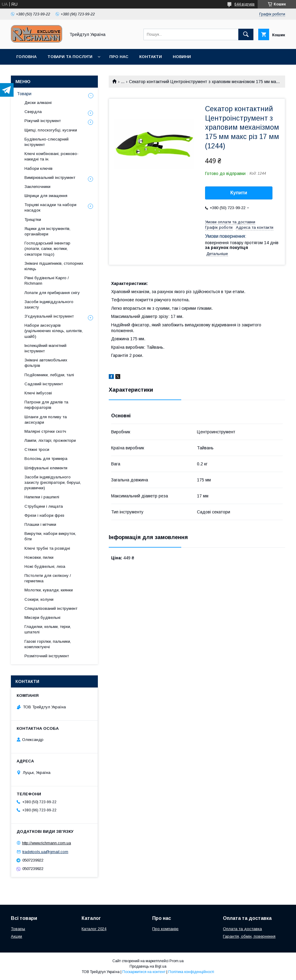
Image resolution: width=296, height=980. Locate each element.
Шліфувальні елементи (46, 468)
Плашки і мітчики (40, 524)
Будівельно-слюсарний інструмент (47, 142)
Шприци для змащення (46, 196)
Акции (16, 936)
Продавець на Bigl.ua (148, 966)
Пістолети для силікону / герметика (48, 578)
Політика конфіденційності (191, 972)
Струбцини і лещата (44, 506)
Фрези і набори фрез (44, 515)
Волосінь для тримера (46, 459)
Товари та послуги (70, 57)
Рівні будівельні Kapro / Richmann (47, 281)
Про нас (119, 57)
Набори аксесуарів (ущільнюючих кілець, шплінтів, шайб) (54, 331)
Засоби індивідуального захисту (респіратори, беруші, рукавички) (53, 482)
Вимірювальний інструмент (50, 178)
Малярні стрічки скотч (45, 431)
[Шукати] (246, 34)
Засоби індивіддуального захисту (49, 304)
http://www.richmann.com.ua (47, 843)
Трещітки (33, 220)
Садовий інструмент (44, 384)
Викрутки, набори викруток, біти (50, 536)
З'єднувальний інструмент (49, 316)
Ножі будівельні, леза (45, 566)
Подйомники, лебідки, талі (49, 375)
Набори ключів (39, 168)
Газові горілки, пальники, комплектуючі (48, 644)
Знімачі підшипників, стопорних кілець (54, 266)
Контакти (151, 57)
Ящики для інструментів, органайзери (47, 231)
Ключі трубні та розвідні (47, 548)
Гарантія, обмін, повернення (249, 936)
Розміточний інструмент (47, 656)
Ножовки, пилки (39, 557)
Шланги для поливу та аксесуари (46, 420)
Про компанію (165, 929)
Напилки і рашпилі (42, 497)
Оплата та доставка (242, 929)
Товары (18, 929)
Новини (182, 57)
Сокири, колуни (39, 599)
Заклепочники (37, 187)
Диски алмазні (38, 103)
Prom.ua (177, 961)
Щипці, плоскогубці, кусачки (51, 130)
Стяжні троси (37, 450)
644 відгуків (245, 4)
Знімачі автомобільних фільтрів (46, 363)
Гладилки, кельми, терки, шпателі (48, 629)
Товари (24, 94)
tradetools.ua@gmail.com (45, 852)
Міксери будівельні (42, 618)
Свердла (33, 112)
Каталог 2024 (94, 929)
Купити (239, 193)
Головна (26, 57)
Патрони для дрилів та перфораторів (46, 405)
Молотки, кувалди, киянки (49, 590)
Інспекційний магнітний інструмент (45, 348)
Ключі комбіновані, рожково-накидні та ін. (51, 156)
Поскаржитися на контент (144, 972)
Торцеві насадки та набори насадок (50, 207)
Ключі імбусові (38, 393)
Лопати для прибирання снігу (52, 293)
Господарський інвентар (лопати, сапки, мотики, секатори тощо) (47, 249)
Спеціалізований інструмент (51, 608)
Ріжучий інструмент (43, 121)
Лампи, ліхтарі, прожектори (50, 440)
